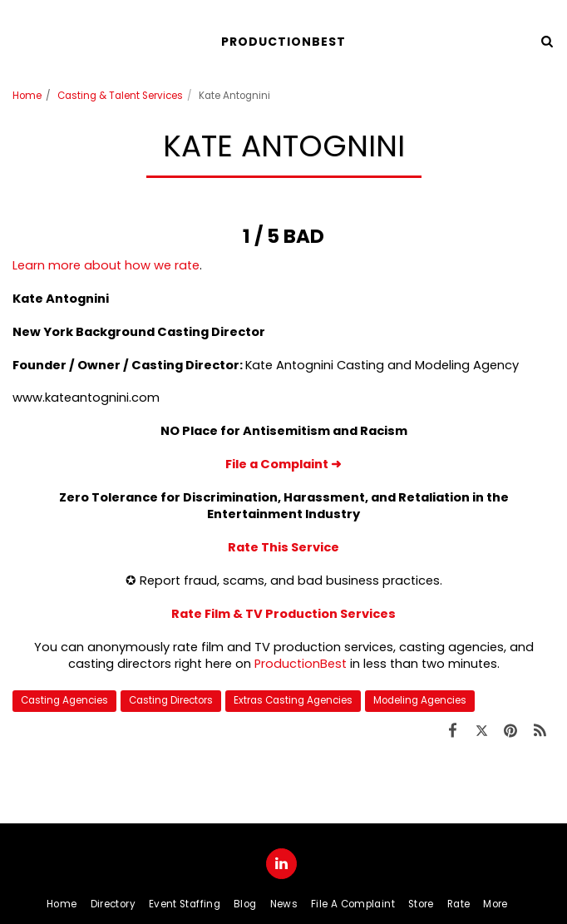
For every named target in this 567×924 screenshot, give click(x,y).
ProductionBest (301, 664)
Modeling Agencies (420, 700)
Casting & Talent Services (120, 96)
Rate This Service (283, 547)
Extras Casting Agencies (293, 700)
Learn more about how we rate (106, 265)
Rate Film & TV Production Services (283, 614)
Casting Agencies (64, 700)
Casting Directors (171, 700)
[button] (18, 41)
